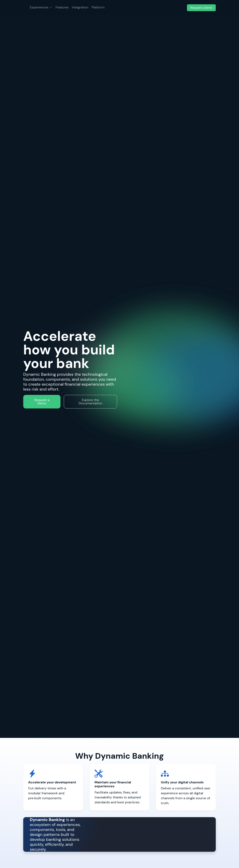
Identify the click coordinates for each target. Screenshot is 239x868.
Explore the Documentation (90, 402)
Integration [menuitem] (80, 7)
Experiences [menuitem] (42, 7)
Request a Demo (42, 402)
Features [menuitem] (62, 7)
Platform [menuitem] (98, 7)
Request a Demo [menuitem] (201, 8)
